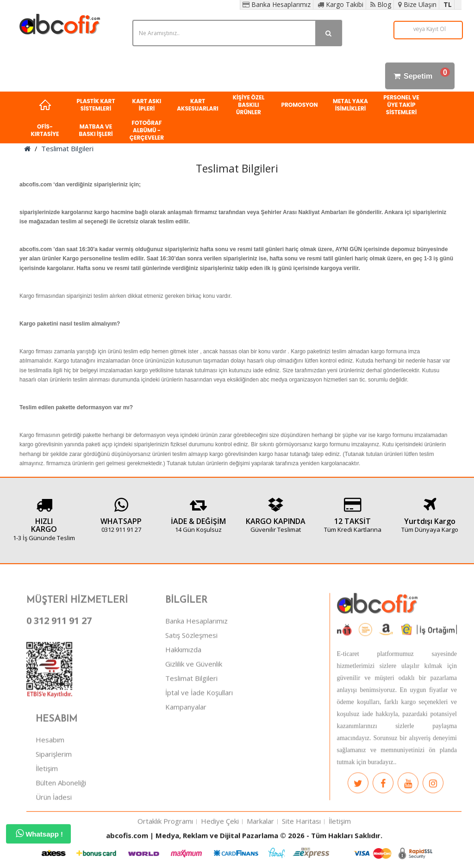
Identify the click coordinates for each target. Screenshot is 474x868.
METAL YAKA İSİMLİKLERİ (350, 105)
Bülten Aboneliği (61, 816)
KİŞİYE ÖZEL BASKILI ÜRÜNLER (249, 105)
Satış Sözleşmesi (191, 668)
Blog (381, 4)
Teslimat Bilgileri (67, 148)
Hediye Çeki (220, 854)
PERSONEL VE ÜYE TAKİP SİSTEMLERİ (401, 105)
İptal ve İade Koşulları (199, 726)
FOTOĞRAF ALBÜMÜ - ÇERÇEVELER (147, 130)
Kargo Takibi (340, 4)
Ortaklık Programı (165, 854)
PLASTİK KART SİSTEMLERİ (96, 105)
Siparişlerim (54, 787)
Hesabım (50, 773)
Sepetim (420, 76)
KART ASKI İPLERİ (147, 105)
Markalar (260, 854)
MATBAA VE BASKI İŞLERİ (96, 130)
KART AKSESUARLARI (198, 105)
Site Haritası (301, 854)
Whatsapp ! (39, 833)
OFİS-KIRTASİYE (45, 130)
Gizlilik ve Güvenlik (194, 697)
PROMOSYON (299, 105)
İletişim (47, 801)
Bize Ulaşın (417, 4)
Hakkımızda (183, 683)
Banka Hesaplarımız (277, 4)
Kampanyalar (186, 740)
